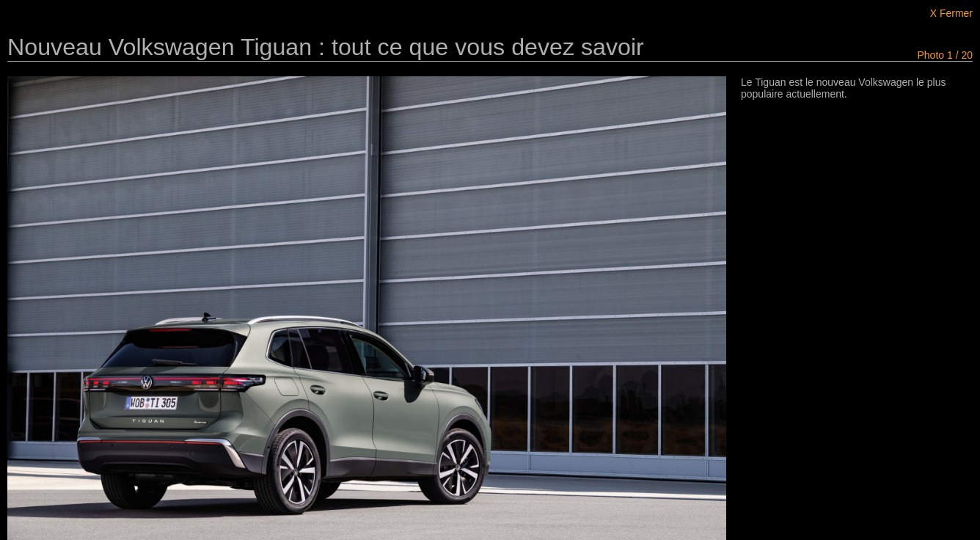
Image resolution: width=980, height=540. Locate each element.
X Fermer (951, 13)
